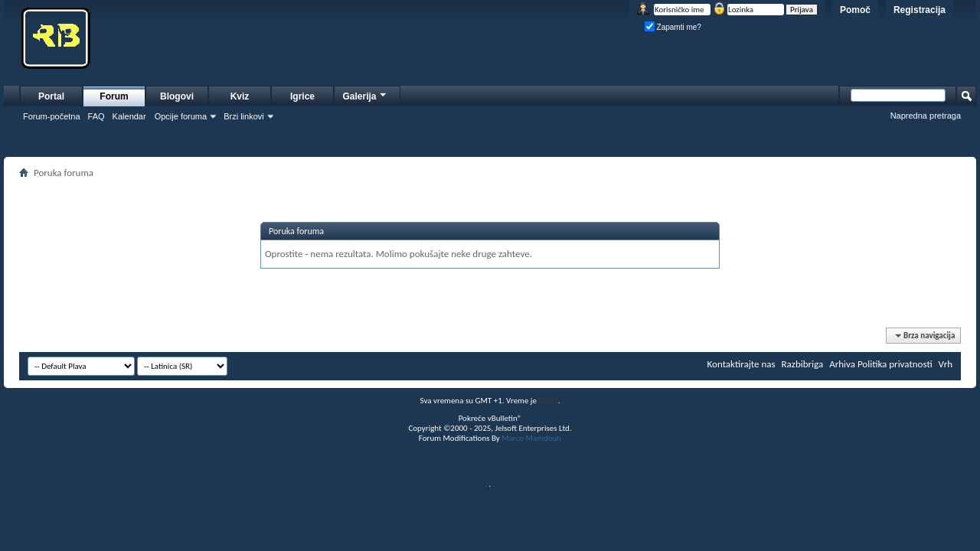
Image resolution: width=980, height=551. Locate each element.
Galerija (365, 95)
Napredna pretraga (926, 116)
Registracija (920, 10)
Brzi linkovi (244, 116)
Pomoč (855, 10)
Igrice (302, 96)
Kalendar (129, 116)
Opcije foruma (181, 116)
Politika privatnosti (895, 364)
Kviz (240, 96)
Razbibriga (803, 364)
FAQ (96, 116)
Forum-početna (52, 116)
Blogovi (177, 96)
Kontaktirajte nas (742, 364)
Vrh (946, 364)
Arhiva (842, 364)
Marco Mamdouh (531, 438)
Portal (51, 96)
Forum (114, 96)
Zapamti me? (673, 27)
